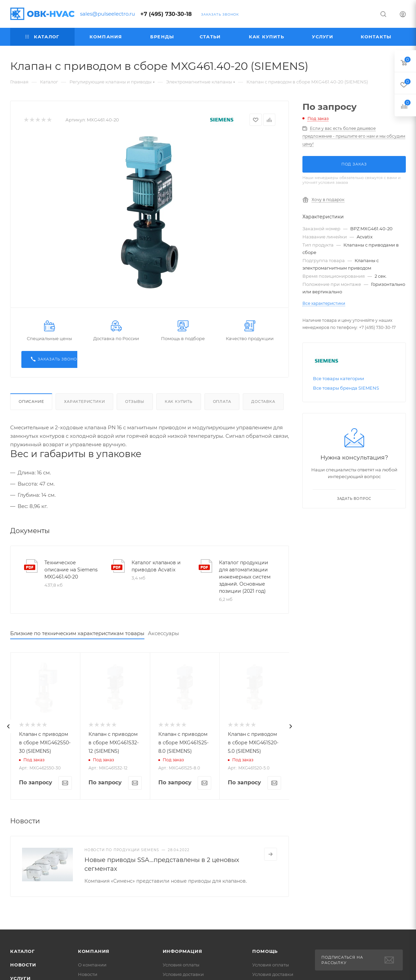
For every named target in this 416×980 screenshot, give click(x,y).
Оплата (222, 401)
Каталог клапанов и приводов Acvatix (156, 566)
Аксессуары (163, 633)
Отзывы (135, 401)
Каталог (23, 951)
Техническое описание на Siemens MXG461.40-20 (71, 570)
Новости (23, 965)
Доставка (263, 401)
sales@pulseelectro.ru (107, 14)
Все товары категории (339, 378)
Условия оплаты (181, 965)
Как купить (179, 401)
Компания (94, 951)
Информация (183, 951)
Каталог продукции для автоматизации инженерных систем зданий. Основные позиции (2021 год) (245, 577)
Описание (31, 401)
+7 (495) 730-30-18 (166, 14)
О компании (92, 965)
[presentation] (8, 726)
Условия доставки (183, 974)
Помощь (265, 951)
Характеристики (84, 401)
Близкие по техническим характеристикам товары (77, 633)
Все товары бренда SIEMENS (346, 388)
